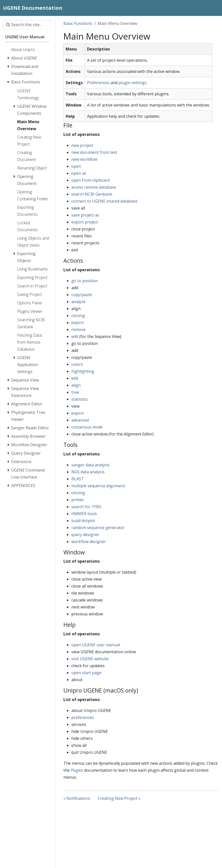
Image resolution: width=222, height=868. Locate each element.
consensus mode (87, 427)
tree (75, 392)
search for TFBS (86, 507)
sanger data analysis (90, 465)
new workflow (84, 159)
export (78, 323)
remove (78, 329)
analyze (78, 302)
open (76, 166)
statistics (80, 399)
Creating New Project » (119, 798)
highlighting (83, 371)
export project (85, 222)
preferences (83, 717)
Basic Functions (78, 23)
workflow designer (89, 542)
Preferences (98, 83)
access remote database (94, 187)
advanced (80, 420)
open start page (86, 673)
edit (75, 336)
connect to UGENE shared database (104, 201)
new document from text (94, 152)
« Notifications (77, 798)
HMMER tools (84, 514)
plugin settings (133, 83)
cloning (78, 316)
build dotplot (83, 521)
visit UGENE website (90, 659)
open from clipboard (90, 180)
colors (77, 364)
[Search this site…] (27, 25)
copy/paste (82, 295)
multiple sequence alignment (98, 486)
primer (78, 500)
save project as (85, 215)
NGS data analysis (88, 472)
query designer (85, 535)
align (76, 385)
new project (82, 145)
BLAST (78, 479)
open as (79, 173)
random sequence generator (98, 528)
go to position (85, 281)
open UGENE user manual (96, 645)
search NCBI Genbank (92, 194)
